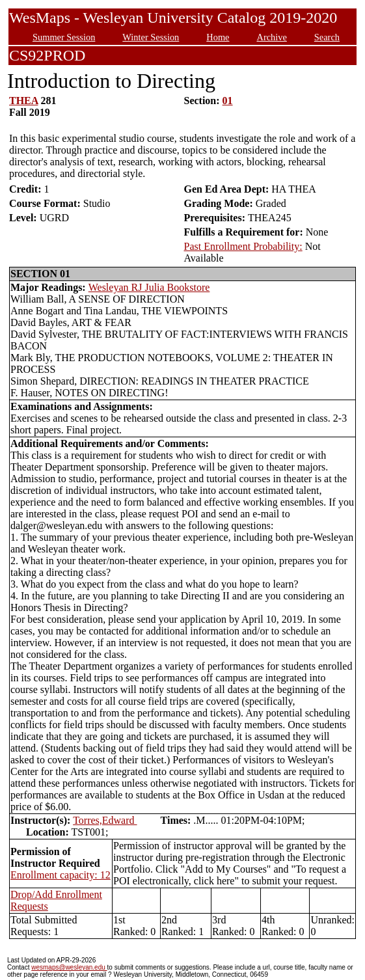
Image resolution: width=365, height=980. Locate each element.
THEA (23, 101)
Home (218, 37)
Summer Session (64, 37)
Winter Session (151, 37)
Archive (271, 37)
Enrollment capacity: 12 (61, 875)
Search (327, 37)
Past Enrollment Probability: (243, 246)
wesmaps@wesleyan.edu (69, 967)
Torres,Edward (105, 820)
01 (228, 101)
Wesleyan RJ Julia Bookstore (149, 287)
